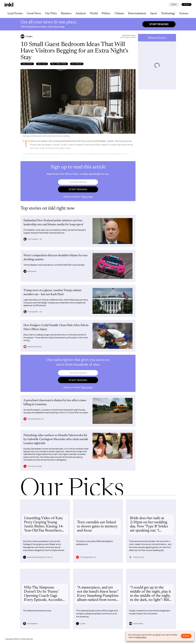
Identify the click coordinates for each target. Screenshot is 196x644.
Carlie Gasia (42, 64)
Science (184, 13)
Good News (34, 13)
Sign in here (87, 197)
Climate (119, 13)
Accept (186, 636)
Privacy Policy (141, 637)
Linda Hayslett (27, 64)
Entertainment (137, 13)
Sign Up (186, 4)
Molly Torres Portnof (59, 64)
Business (66, 13)
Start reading (159, 24)
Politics (106, 13)
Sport (154, 13)
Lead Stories (15, 13)
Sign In (174, 4)
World (94, 13)
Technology (168, 13)
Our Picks (51, 13)
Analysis (81, 13)
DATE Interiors (77, 64)
